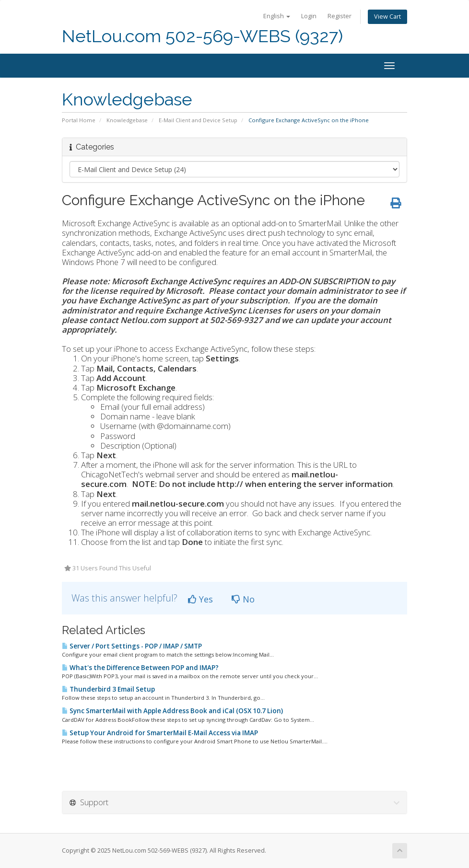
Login (309, 16)
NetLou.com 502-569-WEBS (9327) (202, 36)
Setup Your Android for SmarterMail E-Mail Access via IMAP (160, 733)
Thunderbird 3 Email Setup (108, 689)
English (277, 16)
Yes (200, 599)
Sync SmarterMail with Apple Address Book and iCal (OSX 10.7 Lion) (172, 711)
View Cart (387, 17)
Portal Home (79, 120)
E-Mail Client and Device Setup (198, 120)
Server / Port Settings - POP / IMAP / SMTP (132, 646)
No (243, 599)
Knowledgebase (127, 120)
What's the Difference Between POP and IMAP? (140, 668)
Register (340, 16)
